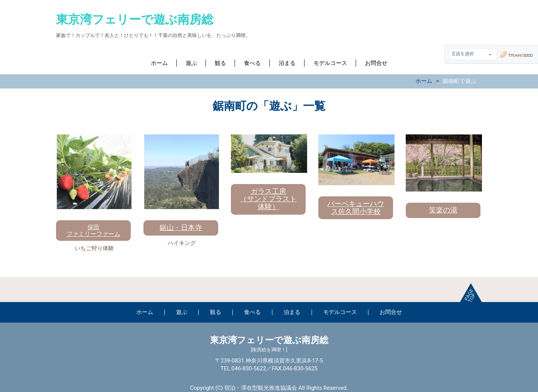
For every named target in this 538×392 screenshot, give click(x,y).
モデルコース (330, 63)
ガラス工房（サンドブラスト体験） (268, 199)
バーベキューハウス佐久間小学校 (356, 208)
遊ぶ (191, 63)
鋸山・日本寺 (181, 228)
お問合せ (376, 63)
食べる (252, 63)
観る (220, 63)
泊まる (287, 63)
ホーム (159, 63)
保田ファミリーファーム (93, 231)
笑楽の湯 (443, 210)
